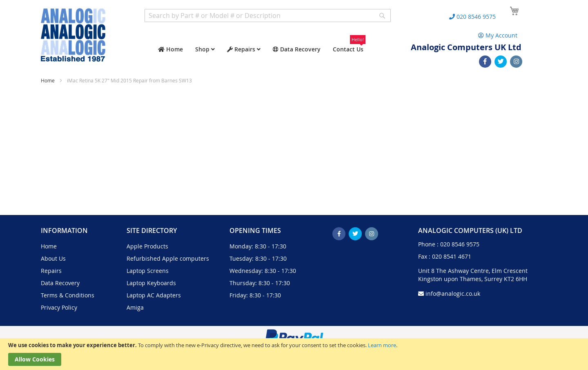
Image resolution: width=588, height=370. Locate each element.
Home (48, 80)
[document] (294, 354)
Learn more (382, 345)
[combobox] (268, 16)
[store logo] (73, 35)
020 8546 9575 (460, 244)
